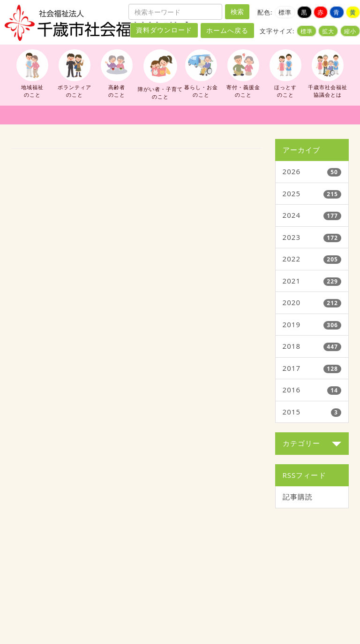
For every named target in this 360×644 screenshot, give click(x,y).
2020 (292, 302)
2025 (292, 193)
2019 (292, 324)
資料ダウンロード (164, 30)
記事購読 (298, 497)
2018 (292, 346)
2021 (292, 281)
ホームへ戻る (227, 30)
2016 (292, 390)
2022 (292, 259)
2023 (292, 237)
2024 (292, 215)
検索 (237, 11)
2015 (292, 412)
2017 (292, 368)
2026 (292, 171)
